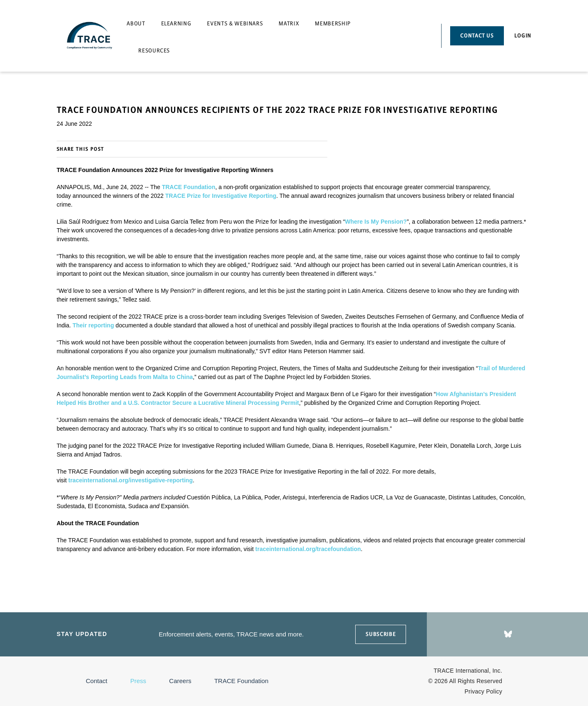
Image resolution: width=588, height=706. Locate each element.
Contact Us (477, 36)
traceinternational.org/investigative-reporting (131, 480)
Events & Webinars (235, 24)
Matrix (289, 24)
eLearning (176, 24)
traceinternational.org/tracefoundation (308, 549)
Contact (97, 681)
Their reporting (93, 325)
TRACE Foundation (189, 187)
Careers (180, 681)
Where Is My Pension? (376, 222)
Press (138, 681)
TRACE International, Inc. (468, 671)
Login (523, 36)
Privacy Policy (484, 691)
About (136, 24)
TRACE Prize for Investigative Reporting (221, 196)
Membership (333, 24)
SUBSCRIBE (381, 634)
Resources (154, 51)
